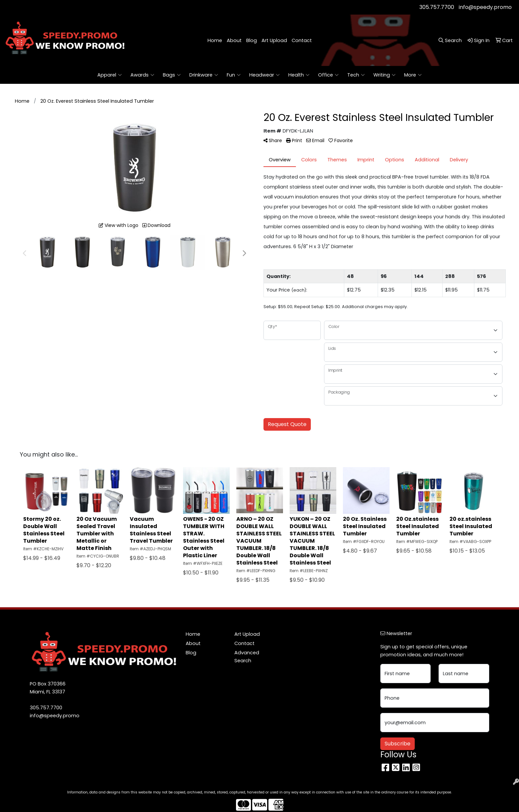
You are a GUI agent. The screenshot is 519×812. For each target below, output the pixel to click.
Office (328, 75)
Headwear (264, 75)
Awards (142, 75)
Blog (252, 40)
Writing (384, 75)
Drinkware (204, 75)
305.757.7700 (437, 7)
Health (299, 75)
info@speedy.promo (485, 7)
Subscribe (398, 744)
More (413, 75)
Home (215, 40)
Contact (302, 40)
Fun (234, 75)
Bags (172, 75)
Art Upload (274, 40)
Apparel (110, 75)
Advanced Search (247, 657)
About (234, 40)
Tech (356, 75)
